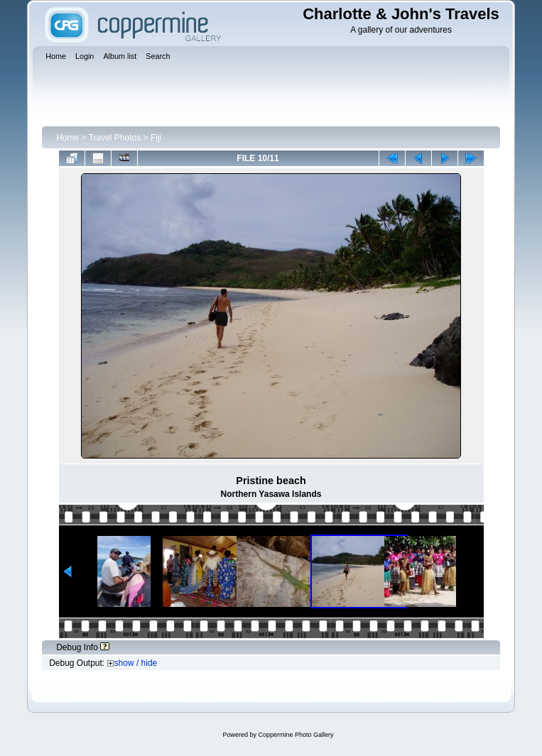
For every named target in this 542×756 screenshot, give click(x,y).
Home (67, 138)
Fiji (156, 138)
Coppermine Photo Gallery (296, 735)
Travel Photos (115, 138)
